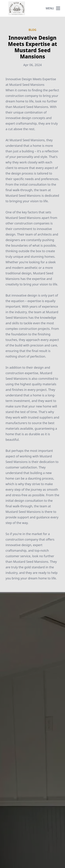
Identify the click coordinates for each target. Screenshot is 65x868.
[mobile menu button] (58, 8)
